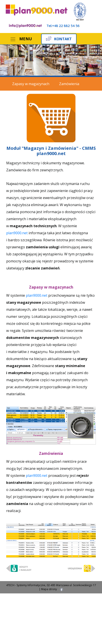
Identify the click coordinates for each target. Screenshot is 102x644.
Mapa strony (49, 589)
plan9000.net (17, 233)
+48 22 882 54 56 (66, 26)
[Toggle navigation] (21, 39)
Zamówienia (69, 84)
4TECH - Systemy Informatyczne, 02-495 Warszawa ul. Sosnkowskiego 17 (51, 585)
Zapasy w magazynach (31, 84)
